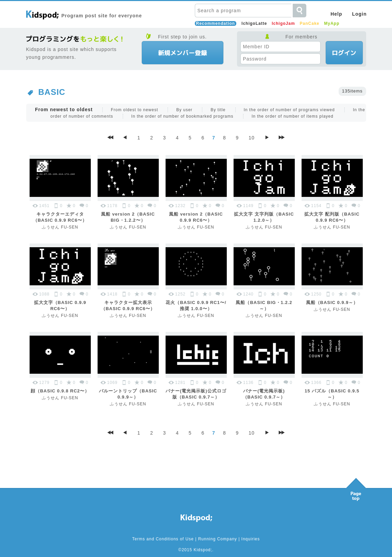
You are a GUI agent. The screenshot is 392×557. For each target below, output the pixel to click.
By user (184, 110)
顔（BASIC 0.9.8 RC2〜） (60, 391)
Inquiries (251, 539)
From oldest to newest (134, 110)
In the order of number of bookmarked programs (182, 116)
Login (359, 14)
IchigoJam (283, 23)
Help (336, 14)
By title (218, 110)
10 (252, 138)
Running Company (218, 539)
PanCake (310, 23)
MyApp (332, 23)
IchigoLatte (254, 23)
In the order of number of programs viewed (289, 110)
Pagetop (356, 488)
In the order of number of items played (293, 116)
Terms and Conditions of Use (163, 539)
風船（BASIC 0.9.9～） (332, 302)
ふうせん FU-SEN (60, 227)
